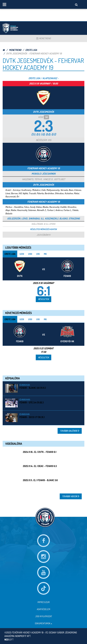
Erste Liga (31, 50)
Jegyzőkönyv (43, 235)
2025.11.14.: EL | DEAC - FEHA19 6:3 (40, 466)
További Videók (71, 496)
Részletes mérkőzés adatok (43, 229)
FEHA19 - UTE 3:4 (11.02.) (32, 402)
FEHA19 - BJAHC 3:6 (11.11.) (33, 388)
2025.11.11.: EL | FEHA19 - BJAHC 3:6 (40, 480)
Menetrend (44, 38)
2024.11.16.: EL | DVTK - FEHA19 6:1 (40, 452)
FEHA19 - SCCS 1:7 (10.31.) (32, 417)
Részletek (43, 299)
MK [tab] (45, 254)
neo (9, 639)
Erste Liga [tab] (10, 254)
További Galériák (70, 431)
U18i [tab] (30, 254)
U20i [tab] (22, 254)
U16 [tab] (38, 254)
